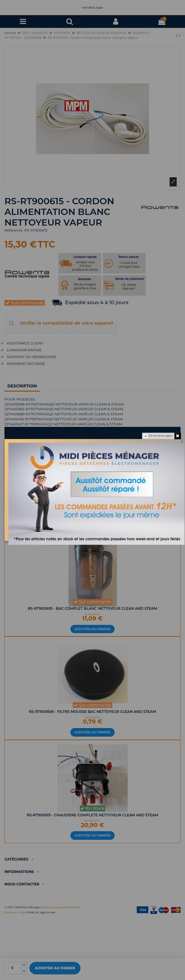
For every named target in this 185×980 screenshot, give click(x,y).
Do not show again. (161, 436)
